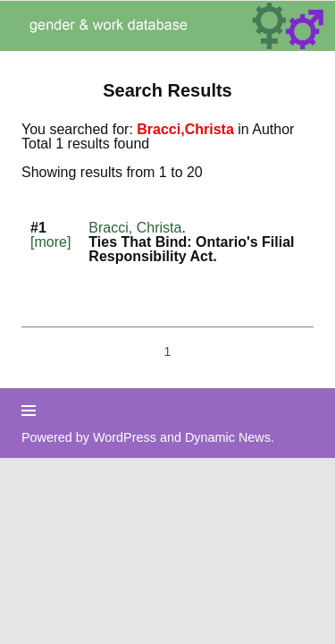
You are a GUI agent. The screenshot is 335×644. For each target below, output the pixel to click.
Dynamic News (228, 437)
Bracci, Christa (135, 228)
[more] (50, 242)
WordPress (125, 437)
